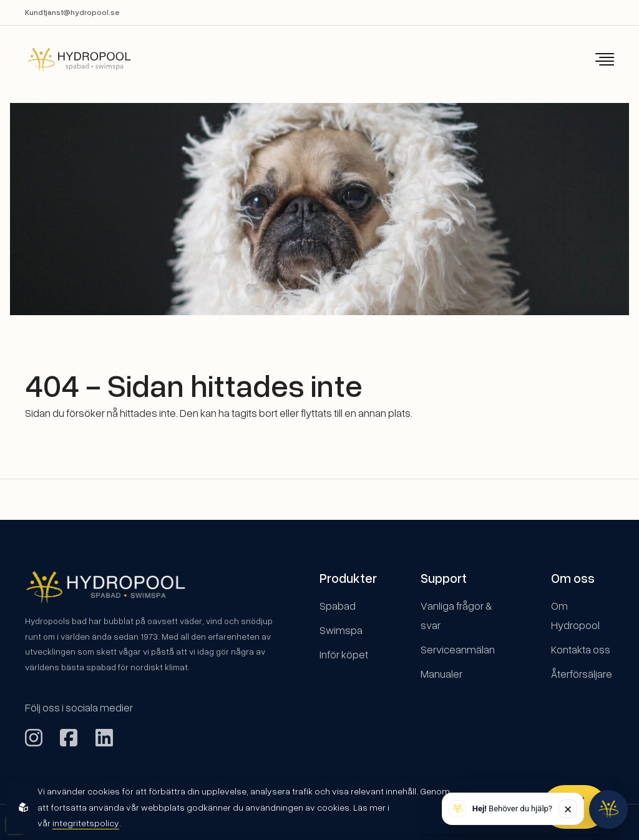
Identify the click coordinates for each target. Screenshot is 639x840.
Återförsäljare (582, 674)
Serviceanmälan (458, 649)
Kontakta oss (581, 649)
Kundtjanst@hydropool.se (72, 12)
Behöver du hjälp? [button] (512, 808)
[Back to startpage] (71, 60)
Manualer (441, 674)
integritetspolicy (86, 823)
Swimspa (341, 630)
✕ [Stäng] (568, 809)
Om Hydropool (575, 615)
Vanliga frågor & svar (456, 615)
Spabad (338, 606)
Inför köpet (344, 654)
